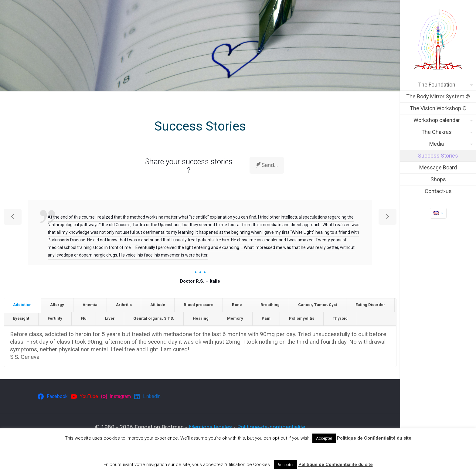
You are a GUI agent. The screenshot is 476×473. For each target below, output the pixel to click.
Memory (235, 318)
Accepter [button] (324, 438)
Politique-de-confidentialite (271, 427)
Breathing (270, 305)
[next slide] (388, 217)
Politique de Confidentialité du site (374, 438)
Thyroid (340, 318)
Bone (237, 305)
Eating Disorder (370, 305)
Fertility (55, 318)
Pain (266, 318)
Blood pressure (199, 305)
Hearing (201, 318)
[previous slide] (13, 217)
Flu (84, 318)
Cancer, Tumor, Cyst (318, 305)
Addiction (22, 305)
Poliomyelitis (302, 318)
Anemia (90, 305)
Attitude (158, 305)
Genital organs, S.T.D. (154, 318)
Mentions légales (210, 427)
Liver (110, 318)
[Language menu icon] (438, 213)
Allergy (57, 305)
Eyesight (21, 318)
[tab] (22, 305)
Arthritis (124, 305)
